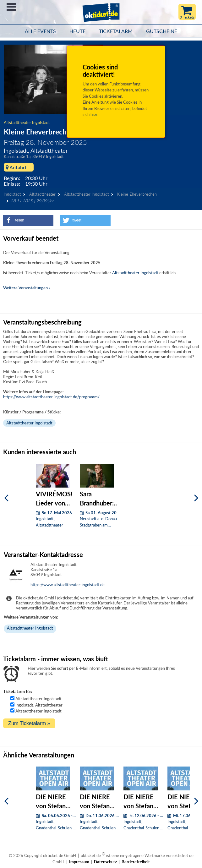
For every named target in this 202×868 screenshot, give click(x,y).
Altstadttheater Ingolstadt (27, 123)
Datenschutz (105, 862)
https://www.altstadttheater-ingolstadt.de (68, 585)
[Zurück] (6, 498)
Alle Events (40, 31)
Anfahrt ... (19, 167)
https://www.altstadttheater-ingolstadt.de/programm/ (51, 397)
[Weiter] (196, 498)
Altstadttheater (42, 194)
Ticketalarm (116, 31)
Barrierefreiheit (136, 862)
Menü (11, 7)
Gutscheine (162, 31)
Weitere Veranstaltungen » (27, 288)
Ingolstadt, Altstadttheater (39, 705)
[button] (28, 220)
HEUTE (77, 31)
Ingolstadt (12, 194)
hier (94, 114)
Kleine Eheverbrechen (137, 194)
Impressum (79, 862)
